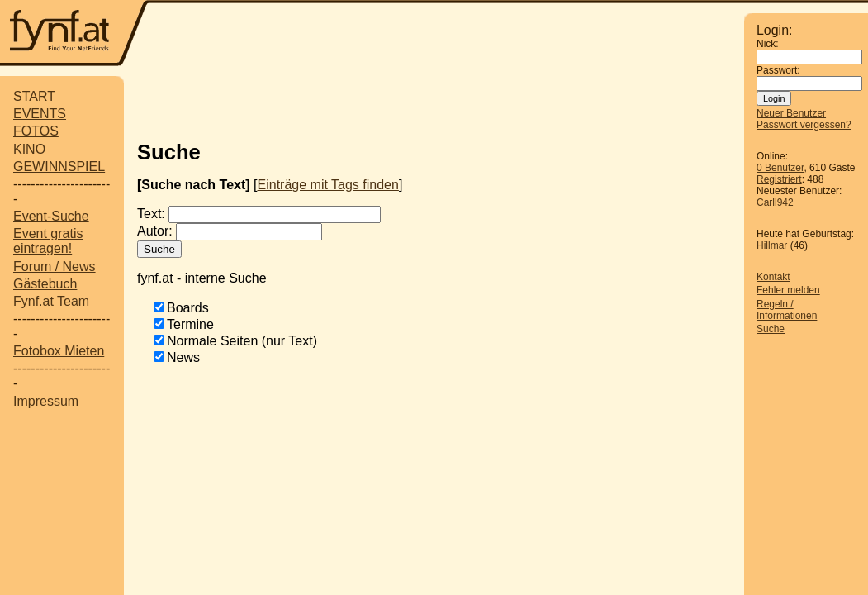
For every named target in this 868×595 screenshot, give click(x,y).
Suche (771, 329)
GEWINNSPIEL (59, 167)
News (183, 357)
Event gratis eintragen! (48, 241)
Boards (188, 308)
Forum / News (55, 267)
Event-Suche (51, 216)
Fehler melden (788, 290)
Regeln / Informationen (787, 310)
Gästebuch (45, 284)
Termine (190, 324)
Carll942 (775, 202)
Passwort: (778, 70)
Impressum (46, 401)
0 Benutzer (780, 168)
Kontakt (773, 277)
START (34, 96)
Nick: (768, 44)
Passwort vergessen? (804, 125)
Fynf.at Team (51, 301)
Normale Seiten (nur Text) (242, 341)
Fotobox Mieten (59, 351)
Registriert (779, 179)
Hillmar (772, 245)
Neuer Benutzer (791, 113)
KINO (29, 149)
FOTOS (36, 131)
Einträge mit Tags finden (328, 185)
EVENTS (40, 114)
